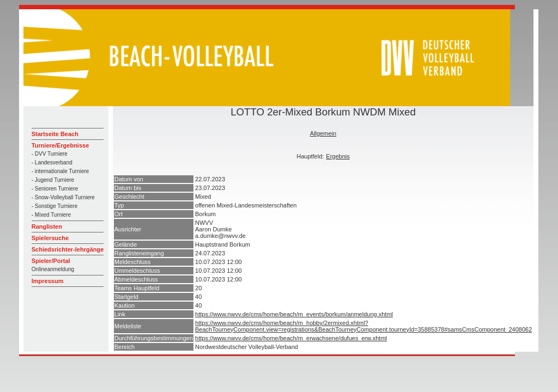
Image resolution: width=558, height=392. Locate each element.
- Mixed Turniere (51, 215)
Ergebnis (338, 156)
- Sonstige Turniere (55, 206)
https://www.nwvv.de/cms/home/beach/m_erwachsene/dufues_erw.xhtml (291, 338)
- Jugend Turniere (53, 180)
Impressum (48, 281)
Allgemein (323, 133)
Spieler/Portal (51, 261)
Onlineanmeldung (53, 269)
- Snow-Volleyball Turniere (63, 197)
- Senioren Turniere (55, 189)
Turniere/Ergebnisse (60, 145)
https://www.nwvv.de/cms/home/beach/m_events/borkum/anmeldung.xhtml (294, 314)
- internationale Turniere (60, 171)
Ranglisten (47, 226)
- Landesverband (52, 163)
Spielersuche (50, 238)
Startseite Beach (55, 134)
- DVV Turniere (50, 154)
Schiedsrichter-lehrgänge (68, 249)
